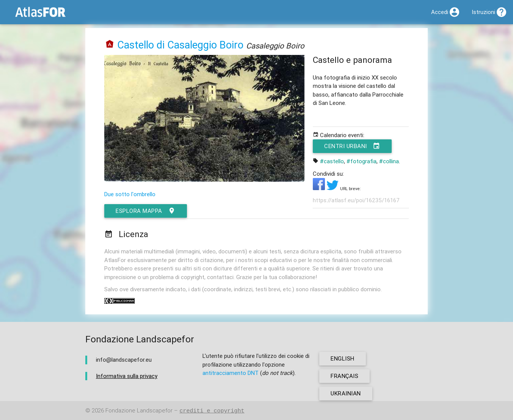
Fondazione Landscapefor (139, 411)
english (343, 358)
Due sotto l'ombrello (130, 194)
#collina (389, 161)
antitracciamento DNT (231, 373)
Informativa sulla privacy (127, 376)
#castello (332, 161)
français (344, 376)
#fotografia (362, 161)
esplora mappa (146, 211)
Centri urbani (352, 146)
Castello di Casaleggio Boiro (180, 45)
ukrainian (346, 393)
